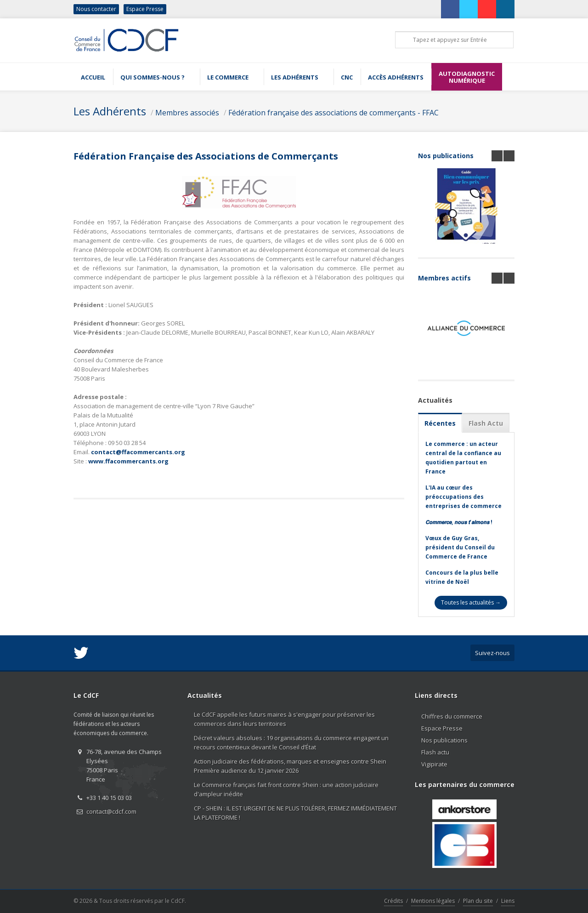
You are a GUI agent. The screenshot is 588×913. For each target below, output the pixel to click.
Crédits (393, 901)
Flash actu (435, 752)
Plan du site (478, 901)
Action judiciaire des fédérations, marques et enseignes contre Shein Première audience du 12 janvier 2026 (290, 766)
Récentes (440, 423)
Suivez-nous (492, 653)
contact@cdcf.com (111, 811)
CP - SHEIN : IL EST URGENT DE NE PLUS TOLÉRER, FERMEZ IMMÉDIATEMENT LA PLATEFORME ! (295, 813)
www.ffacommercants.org (128, 461)
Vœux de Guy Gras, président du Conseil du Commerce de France (460, 547)
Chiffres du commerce (452, 716)
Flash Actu (486, 423)
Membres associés (187, 113)
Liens (508, 901)
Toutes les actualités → (471, 602)
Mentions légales (433, 901)
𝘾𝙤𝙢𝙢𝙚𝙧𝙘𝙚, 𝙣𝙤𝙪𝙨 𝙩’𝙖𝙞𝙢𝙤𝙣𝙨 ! (459, 522)
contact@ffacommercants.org (138, 452)
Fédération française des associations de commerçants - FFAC (334, 113)
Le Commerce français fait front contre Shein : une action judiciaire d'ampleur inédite (286, 789)
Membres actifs (444, 278)
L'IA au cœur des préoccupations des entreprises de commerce (464, 497)
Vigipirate (434, 764)
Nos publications (446, 156)
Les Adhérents (110, 111)
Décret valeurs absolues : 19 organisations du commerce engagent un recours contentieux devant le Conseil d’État (291, 742)
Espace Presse (145, 9)
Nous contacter (96, 9)
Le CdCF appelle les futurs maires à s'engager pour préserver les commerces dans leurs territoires (284, 719)
